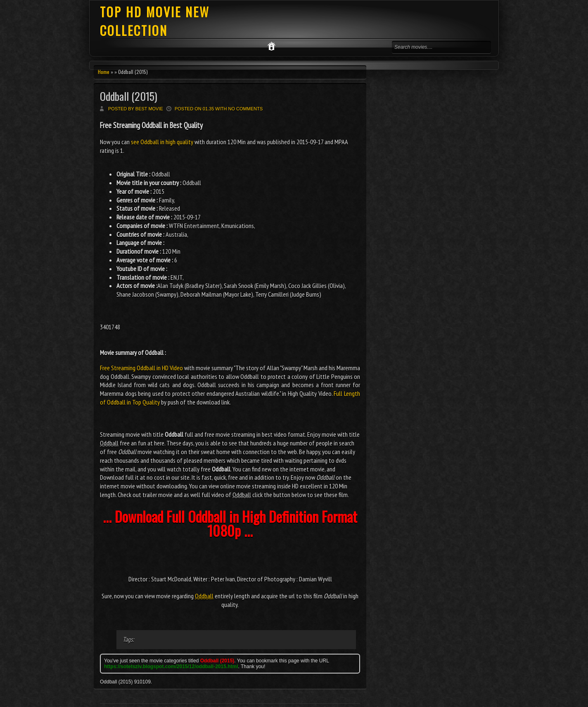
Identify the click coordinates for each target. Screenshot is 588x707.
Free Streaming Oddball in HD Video (141, 368)
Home (104, 72)
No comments (246, 109)
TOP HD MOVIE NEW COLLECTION (155, 21)
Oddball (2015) (129, 96)
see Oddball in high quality (162, 142)
